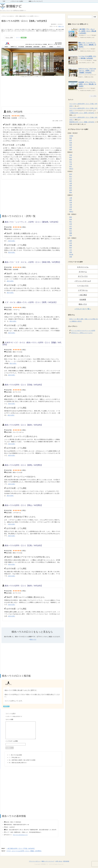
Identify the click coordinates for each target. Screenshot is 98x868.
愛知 (71, 192)
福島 (71, 150)
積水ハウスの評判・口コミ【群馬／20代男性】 (24, 465)
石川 (71, 179)
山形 (71, 147)
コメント (21, 38)
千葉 (71, 164)
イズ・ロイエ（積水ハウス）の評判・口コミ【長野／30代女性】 (31, 302)
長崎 (71, 245)
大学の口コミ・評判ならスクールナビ (82, 333)
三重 (71, 198)
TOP (4, 1)
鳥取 (71, 217)
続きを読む (12, 241)
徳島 (71, 229)
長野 (71, 186)
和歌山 (71, 212)
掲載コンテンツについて (36, 1)
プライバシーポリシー (35, 861)
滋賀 (71, 200)
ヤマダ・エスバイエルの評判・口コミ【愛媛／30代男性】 (24, 851)
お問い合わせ (59, 861)
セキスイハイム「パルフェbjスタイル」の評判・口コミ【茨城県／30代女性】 (87, 71)
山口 (71, 226)
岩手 (71, 140)
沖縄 (71, 257)
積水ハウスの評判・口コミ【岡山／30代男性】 (24, 505)
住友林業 (83, 300)
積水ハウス (61, 26)
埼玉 (71, 162)
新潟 (71, 174)
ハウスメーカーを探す (17, 1)
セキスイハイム (83, 267)
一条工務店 (83, 295)
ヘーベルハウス (83, 286)
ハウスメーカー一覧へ (83, 309)
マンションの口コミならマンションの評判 (83, 331)
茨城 (71, 155)
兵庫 (71, 207)
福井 (71, 181)
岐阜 (71, 188)
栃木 (71, 157)
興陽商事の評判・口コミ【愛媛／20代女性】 (82, 122)
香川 (71, 231)
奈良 (71, 209)
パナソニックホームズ (83, 281)
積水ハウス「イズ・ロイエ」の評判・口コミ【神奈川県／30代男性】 (33, 262)
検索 (95, 17)
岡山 (71, 222)
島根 (71, 219)
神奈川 (71, 169)
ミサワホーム (83, 290)
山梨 (71, 183)
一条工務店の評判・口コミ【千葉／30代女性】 (21, 848)
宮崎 (71, 252)
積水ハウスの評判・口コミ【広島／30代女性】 (24, 545)
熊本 (71, 248)
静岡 (71, 190)
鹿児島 (71, 255)
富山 (71, 176)
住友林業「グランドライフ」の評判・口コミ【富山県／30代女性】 (87, 84)
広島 (71, 224)
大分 (71, 250)
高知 (71, 235)
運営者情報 (66, 861)
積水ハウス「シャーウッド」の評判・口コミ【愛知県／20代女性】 (32, 222)
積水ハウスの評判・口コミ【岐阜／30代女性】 (24, 425)
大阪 (71, 205)
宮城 (71, 143)
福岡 (71, 241)
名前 (33, 741)
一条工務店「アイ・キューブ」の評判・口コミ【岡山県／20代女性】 (87, 31)
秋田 (71, 145)
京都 (71, 202)
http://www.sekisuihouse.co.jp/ (20, 835)
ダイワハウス (83, 276)
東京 (71, 166)
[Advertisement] (33, 92)
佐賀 (71, 243)
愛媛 (71, 233)
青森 (71, 138)
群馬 (71, 160)
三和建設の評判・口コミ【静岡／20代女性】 (82, 113)
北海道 (71, 136)
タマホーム (83, 272)
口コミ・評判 (9, 38)
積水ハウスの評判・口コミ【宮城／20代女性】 (24, 385)
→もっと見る (93, 96)
